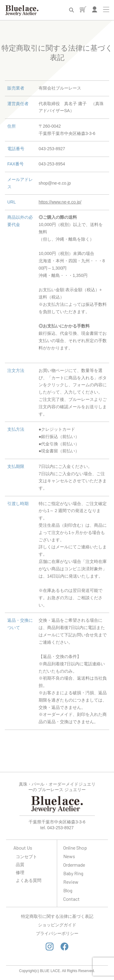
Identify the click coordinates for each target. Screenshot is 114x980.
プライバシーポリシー (57, 933)
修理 (20, 872)
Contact (71, 899)
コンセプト (26, 856)
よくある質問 (29, 880)
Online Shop (75, 848)
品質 (20, 864)
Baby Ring (73, 873)
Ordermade (74, 865)
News (69, 856)
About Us (23, 848)
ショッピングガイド (57, 925)
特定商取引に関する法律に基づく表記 (57, 916)
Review (71, 882)
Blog (68, 890)
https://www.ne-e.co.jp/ (60, 202)
